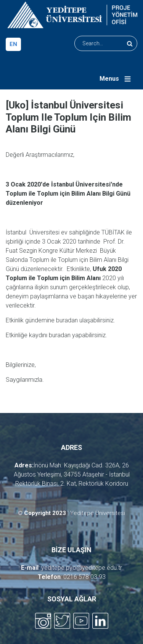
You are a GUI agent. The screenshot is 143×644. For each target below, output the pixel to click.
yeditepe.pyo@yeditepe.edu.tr (82, 568)
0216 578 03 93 (84, 577)
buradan (67, 320)
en (13, 44)
